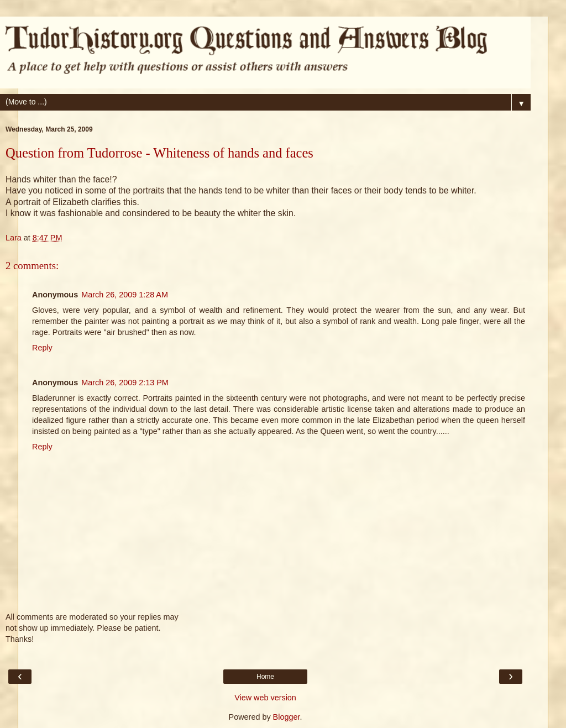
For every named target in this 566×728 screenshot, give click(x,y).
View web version (265, 698)
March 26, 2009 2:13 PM (125, 383)
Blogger (287, 717)
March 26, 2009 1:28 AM (125, 295)
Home (265, 677)
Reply (42, 348)
